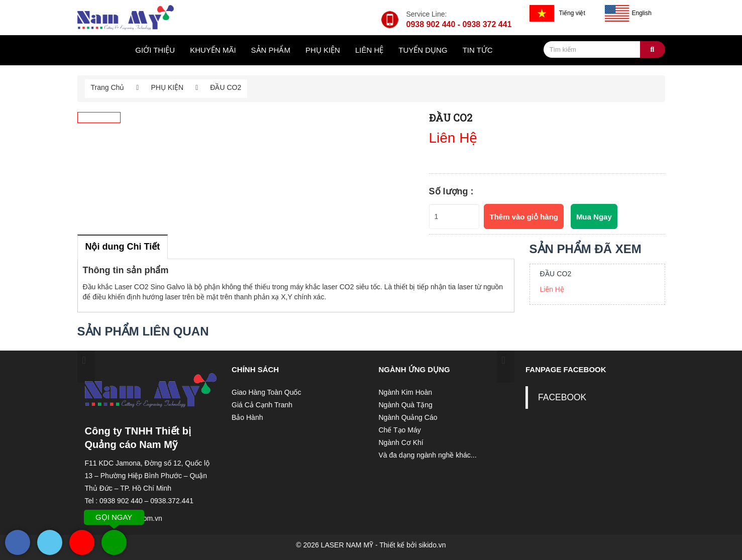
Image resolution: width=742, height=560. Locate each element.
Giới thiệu (155, 50)
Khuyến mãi (213, 50)
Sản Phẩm (271, 50)
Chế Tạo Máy (400, 430)
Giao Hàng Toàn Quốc (267, 392)
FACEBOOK (562, 397)
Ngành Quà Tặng (406, 405)
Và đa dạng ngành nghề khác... (428, 455)
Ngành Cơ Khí (401, 442)
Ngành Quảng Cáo (408, 417)
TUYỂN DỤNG (423, 50)
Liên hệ (369, 50)
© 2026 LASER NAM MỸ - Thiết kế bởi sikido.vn (371, 545)
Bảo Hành (247, 417)
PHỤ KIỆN (323, 50)
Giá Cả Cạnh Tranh (262, 405)
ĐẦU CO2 (556, 274)
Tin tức (478, 50)
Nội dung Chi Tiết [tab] (123, 247)
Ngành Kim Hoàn (406, 392)
